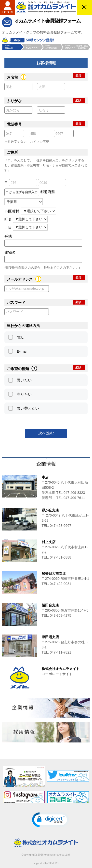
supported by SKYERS (46, 863)
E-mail (22, 351)
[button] (51, 820)
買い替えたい (28, 408)
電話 (21, 337)
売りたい (24, 394)
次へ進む (46, 433)
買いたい (24, 380)
